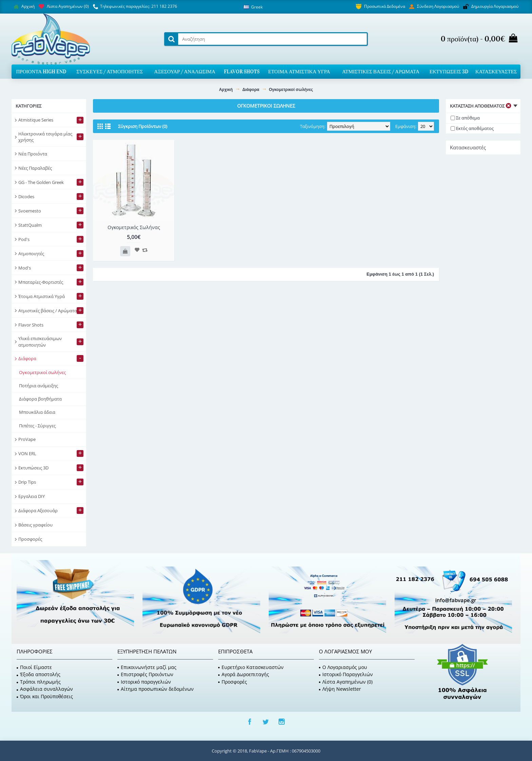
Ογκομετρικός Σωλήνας (134, 227)
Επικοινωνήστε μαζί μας (147, 667)
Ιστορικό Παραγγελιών (346, 674)
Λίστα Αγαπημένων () (346, 682)
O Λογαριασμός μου (343, 667)
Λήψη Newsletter (340, 689)
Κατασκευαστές (468, 147)
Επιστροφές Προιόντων (145, 674)
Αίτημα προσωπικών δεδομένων (156, 689)
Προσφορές (233, 682)
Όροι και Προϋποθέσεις (45, 696)
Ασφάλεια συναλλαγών (45, 689)
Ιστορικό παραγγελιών (144, 682)
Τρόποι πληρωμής (39, 682)
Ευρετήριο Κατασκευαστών (251, 667)
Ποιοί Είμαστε (34, 667)
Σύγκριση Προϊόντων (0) (143, 126)
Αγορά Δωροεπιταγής (244, 674)
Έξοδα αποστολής (39, 674)
